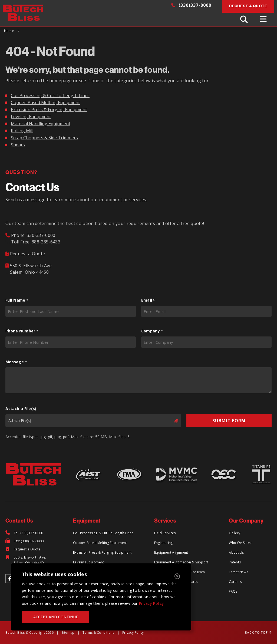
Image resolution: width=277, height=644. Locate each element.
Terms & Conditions (98, 633)
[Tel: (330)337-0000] (24, 533)
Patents (235, 562)
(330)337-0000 (191, 5)
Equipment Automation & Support (181, 562)
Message (16, 362)
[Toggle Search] (245, 19)
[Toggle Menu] (264, 19)
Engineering (164, 543)
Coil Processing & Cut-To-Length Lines (50, 95)
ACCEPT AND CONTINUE (56, 617)
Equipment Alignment (171, 552)
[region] (101, 597)
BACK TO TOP (258, 633)
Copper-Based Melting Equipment (45, 103)
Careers (235, 582)
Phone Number (22, 331)
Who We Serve (240, 543)
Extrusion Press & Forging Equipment (49, 110)
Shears (18, 145)
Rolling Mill (22, 131)
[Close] (177, 577)
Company (152, 331)
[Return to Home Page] (26, 13)
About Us (236, 552)
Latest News (238, 572)
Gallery (235, 533)
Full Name (17, 300)
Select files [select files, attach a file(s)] (172, 421)
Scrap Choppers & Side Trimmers (44, 138)
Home (9, 31)
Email (148, 300)
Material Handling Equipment (41, 124)
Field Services (165, 533)
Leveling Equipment (31, 117)
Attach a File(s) (21, 409)
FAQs (233, 591)
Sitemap (68, 633)
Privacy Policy (151, 603)
